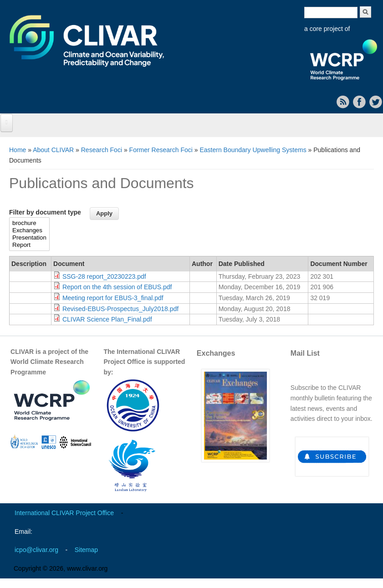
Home (18, 150)
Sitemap (86, 550)
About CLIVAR (53, 150)
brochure (29, 223)
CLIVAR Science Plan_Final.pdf (107, 319)
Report (29, 245)
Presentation (29, 238)
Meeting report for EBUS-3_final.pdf (113, 298)
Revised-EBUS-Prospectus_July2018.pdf (120, 309)
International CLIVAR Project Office (64, 513)
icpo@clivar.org (36, 550)
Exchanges (29, 230)
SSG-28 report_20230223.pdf (104, 276)
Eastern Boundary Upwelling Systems (253, 150)
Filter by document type (45, 212)
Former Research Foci (161, 150)
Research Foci (102, 150)
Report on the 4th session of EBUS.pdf (117, 287)
